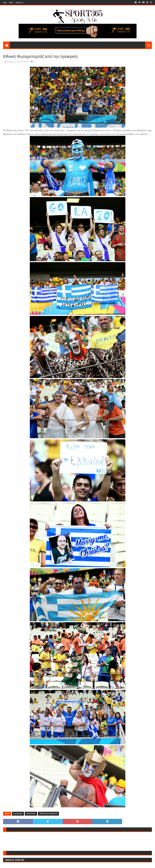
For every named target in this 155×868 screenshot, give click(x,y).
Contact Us (19, 3)
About (11, 3)
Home (5, 3)
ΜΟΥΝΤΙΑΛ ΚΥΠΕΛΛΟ (48, 814)
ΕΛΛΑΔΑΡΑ (18, 814)
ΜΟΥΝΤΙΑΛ (31, 814)
